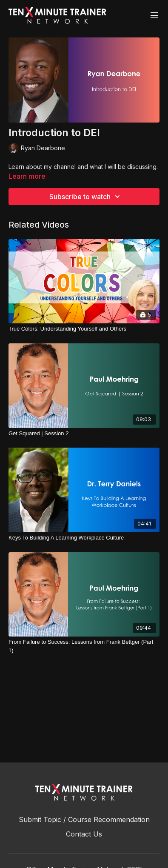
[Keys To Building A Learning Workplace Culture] (84, 538)
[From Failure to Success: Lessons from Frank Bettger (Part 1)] (84, 646)
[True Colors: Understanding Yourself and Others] (84, 329)
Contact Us (84, 834)
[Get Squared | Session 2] (84, 434)
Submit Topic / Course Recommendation (84, 819)
